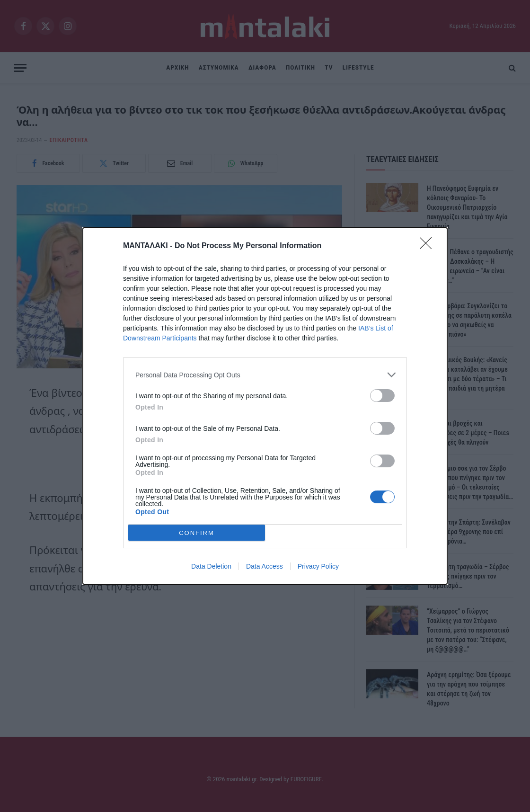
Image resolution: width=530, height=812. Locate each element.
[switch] (382, 396)
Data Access (265, 566)
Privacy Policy (318, 566)
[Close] (429, 246)
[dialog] (265, 406)
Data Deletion (211, 566)
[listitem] (265, 375)
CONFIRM (197, 533)
